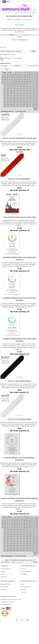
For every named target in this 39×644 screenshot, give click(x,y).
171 (11, 95)
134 (33, 88)
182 (11, 97)
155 (30, 92)
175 (24, 95)
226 (11, 104)
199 (30, 99)
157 (36, 92)
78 (12, 81)
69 (27, 79)
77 (10, 81)
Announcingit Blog (6, 569)
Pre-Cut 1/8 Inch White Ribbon (19, 419)
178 (33, 95)
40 (30, 76)
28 (37, 74)
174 (21, 95)
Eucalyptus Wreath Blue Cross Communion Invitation (20, 340)
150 (14, 92)
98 (25, 83)
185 (21, 97)
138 (11, 90)
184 (17, 97)
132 (27, 88)
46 (7, 78)
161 (14, 94)
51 (20, 78)
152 (21, 92)
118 (17, 87)
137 (8, 90)
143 (27, 90)
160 (11, 94)
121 (27, 87)
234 (36, 104)
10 (30, 72)
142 (24, 90)
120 (24, 87)
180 (4, 97)
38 (25, 76)
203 (8, 101)
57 (34, 78)
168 (36, 94)
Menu (6, 1)
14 (2, 74)
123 (33, 87)
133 (30, 88)
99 (27, 83)
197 (24, 99)
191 (4, 99)
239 (17, 106)
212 (36, 101)
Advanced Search (5, 63)
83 (25, 81)
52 (22, 78)
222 (33, 103)
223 (36, 103)
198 (27, 99)
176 (27, 95)
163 (21, 94)
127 (11, 88)
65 (17, 79)
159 (8, 94)
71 (32, 79)
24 (27, 74)
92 (10, 83)
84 (27, 81)
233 (33, 104)
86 (32, 81)
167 (33, 94)
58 (37, 78)
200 (33, 99)
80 (17, 81)
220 (27, 103)
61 (7, 79)
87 (34, 81)
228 (17, 104)
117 (14, 87)
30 (5, 76)
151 (17, 92)
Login (22, 584)
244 (33, 106)
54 (27, 78)
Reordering (23, 592)
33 (12, 76)
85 (30, 81)
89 (3, 83)
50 (17, 78)
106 (14, 85)
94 (15, 83)
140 (17, 90)
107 (17, 85)
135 (36, 88)
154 (27, 92)
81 (20, 81)
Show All (36, 108)
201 (36, 99)
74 (2, 81)
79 (15, 81)
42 (34, 76)
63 (12, 79)
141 (21, 90)
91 (8, 83)
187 (27, 97)
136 (4, 90)
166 (30, 94)
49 (15, 78)
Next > (36, 110)
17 (10, 74)
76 (7, 81)
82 (22, 81)
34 (15, 76)
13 (37, 72)
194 (14, 99)
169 (4, 95)
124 (36, 87)
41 (32, 76)
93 (12, 83)
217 (17, 103)
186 (24, 97)
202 (4, 101)
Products (8, 58)
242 (27, 106)
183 (14, 97)
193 (11, 99)
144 (30, 90)
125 (4, 88)
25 (30, 74)
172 (14, 95)
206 (17, 101)
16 (7, 74)
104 (8, 85)
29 (2, 76)
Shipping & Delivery (6, 584)
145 (33, 90)
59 (2, 79)
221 (30, 103)
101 (33, 83)
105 (11, 85)
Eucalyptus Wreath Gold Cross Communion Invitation (20, 258)
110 (27, 85)
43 (37, 76)
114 (4, 87)
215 (11, 103)
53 (25, 78)
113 (36, 85)
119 (21, 87)
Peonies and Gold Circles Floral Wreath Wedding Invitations (19, 499)
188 (30, 97)
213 (4, 103)
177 (30, 95)
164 (24, 94)
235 (4, 106)
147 (4, 92)
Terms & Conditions (26, 571)
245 (36, 106)
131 (24, 88)
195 (17, 99)
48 (12, 78)
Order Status (24, 590)
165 (27, 94)
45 (5, 78)
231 (27, 104)
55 (30, 78)
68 (25, 79)
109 (24, 85)
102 (36, 83)
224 (4, 104)
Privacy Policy (4, 587)
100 (30, 83)
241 (24, 106)
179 (36, 95)
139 (14, 90)
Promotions (4, 577)
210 (30, 101)
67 (22, 79)
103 (4, 85)
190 (36, 97)
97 (22, 83)
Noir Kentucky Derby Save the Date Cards (20, 217)
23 (25, 74)
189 (33, 97)
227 (14, 104)
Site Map (3, 590)
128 (14, 88)
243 (30, 106)
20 (17, 74)
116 (11, 87)
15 (5, 74)
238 (14, 106)
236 (8, 106)
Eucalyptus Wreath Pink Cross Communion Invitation (19, 299)
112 (33, 85)
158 (4, 94)
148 (8, 92)
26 (32, 74)
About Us (3, 571)
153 (24, 92)
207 (21, 101)
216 (14, 103)
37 (22, 76)
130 (21, 88)
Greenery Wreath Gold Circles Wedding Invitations (20, 459)
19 (15, 74)
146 (36, 90)
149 (11, 92)
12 (34, 72)
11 (32, 72)
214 (8, 103)
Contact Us (23, 569)
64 (15, 79)
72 (34, 79)
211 (33, 101)
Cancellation (24, 574)
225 (8, 104)
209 (27, 101)
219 (24, 103)
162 (17, 94)
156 (33, 92)
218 (21, 103)
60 (5, 79)
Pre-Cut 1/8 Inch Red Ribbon (19, 179)
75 (5, 81)
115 (8, 87)
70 (30, 79)
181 (8, 97)
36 (20, 76)
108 (21, 85)
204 (11, 101)
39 (27, 76)
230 (24, 104)
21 (20, 74)
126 (8, 88)
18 (12, 74)
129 (17, 88)
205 (14, 101)
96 (20, 83)
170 (8, 95)
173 (17, 95)
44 (2, 78)
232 (30, 104)
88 (37, 81)
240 (21, 106)
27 (34, 74)
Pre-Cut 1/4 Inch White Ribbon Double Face (19, 138)
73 (37, 79)
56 (32, 78)
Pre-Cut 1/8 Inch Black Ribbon (19, 381)
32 (10, 76)
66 (20, 79)
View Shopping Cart (25, 587)
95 (17, 83)
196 (21, 99)
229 (21, 104)
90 (5, 83)
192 (8, 99)
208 (24, 101)
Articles (3, 574)
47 (10, 78)
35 (17, 76)
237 (11, 106)
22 (22, 74)
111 (30, 85)
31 (7, 76)
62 (10, 79)
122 (30, 87)
